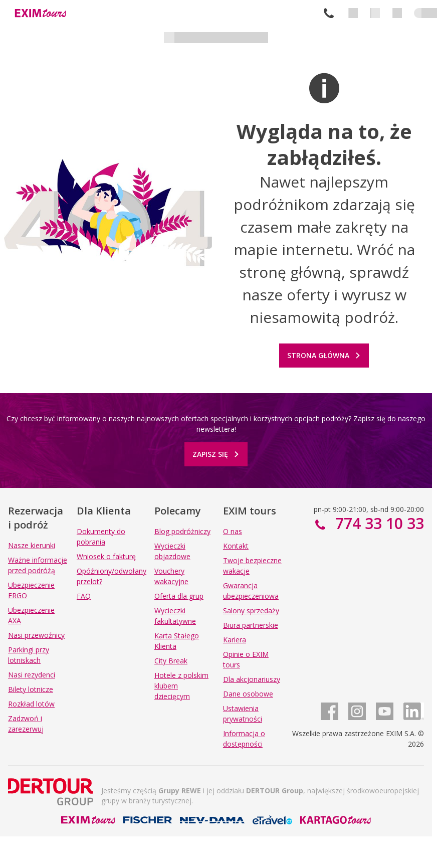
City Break (171, 661)
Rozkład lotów (31, 704)
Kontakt (236, 546)
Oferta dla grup (179, 596)
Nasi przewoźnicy (36, 635)
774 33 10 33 (329, 13)
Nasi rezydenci (32, 675)
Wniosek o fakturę (106, 556)
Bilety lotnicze (31, 689)
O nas (233, 531)
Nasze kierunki (32, 545)
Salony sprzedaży (251, 611)
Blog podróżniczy (182, 531)
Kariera (235, 640)
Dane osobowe (248, 694)
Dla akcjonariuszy (252, 679)
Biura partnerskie (251, 625)
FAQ (84, 596)
